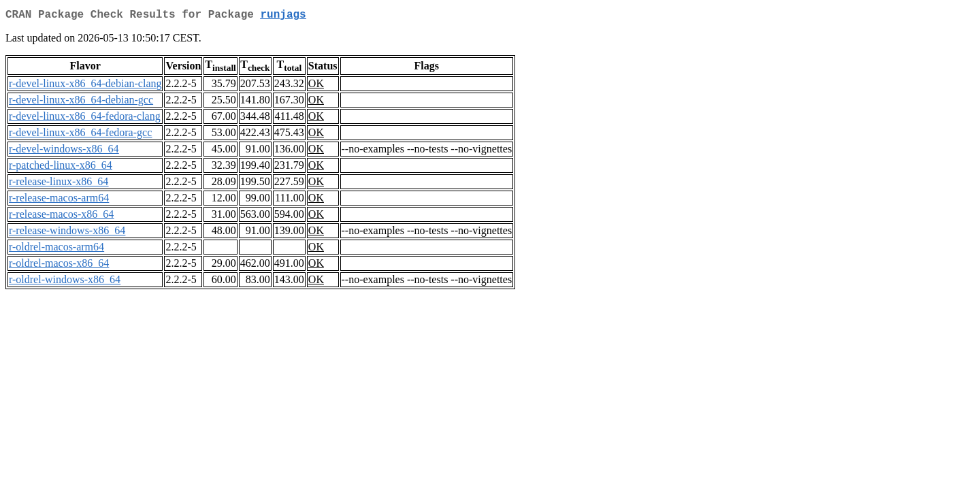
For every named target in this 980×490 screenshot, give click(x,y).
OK (316, 86)
